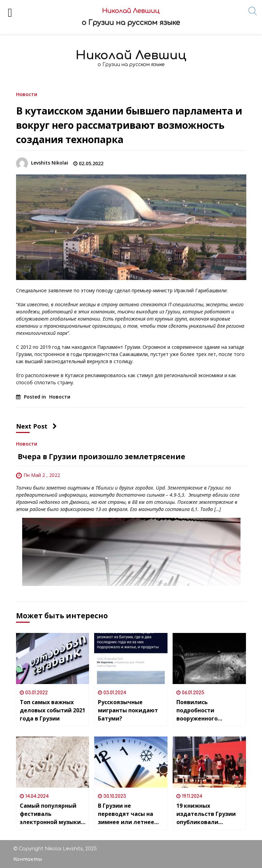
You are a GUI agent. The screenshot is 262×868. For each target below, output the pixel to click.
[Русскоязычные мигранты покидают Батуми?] (131, 658)
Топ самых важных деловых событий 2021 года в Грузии (53, 710)
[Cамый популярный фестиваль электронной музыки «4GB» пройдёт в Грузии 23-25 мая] (53, 762)
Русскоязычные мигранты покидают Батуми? (128, 710)
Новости (27, 94)
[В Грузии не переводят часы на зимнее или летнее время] (131, 762)
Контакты (28, 859)
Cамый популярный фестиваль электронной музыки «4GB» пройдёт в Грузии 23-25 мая (50, 814)
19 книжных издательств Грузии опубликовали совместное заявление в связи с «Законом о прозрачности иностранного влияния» (206, 814)
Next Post (37, 426)
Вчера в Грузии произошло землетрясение (101, 456)
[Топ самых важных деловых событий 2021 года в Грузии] (53, 658)
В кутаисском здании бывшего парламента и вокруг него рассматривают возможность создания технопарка (129, 125)
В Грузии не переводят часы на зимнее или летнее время (126, 814)
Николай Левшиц (131, 55)
